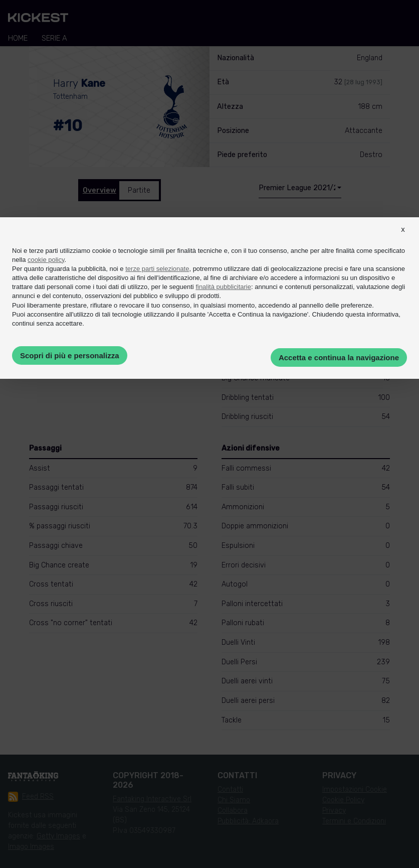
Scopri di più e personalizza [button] (70, 355)
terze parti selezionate (157, 269)
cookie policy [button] (46, 260)
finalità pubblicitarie (223, 287)
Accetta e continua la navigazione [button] (339, 357)
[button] (403, 238)
